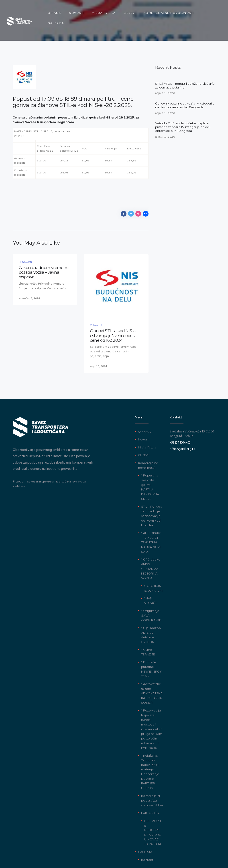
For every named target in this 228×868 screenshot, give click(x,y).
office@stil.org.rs (182, 430)
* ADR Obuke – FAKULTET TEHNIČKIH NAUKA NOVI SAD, (151, 524)
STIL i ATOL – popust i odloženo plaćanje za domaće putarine (179, 70)
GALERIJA (145, 833)
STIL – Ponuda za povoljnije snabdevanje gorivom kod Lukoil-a (152, 497)
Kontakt (147, 841)
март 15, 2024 (98, 348)
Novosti (27, 245)
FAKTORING (150, 794)
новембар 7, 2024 (29, 280)
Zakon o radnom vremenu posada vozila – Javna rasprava (44, 255)
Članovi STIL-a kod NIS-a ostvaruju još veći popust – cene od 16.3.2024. (114, 318)
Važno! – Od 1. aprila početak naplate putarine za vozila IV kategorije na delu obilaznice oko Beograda (184, 116)
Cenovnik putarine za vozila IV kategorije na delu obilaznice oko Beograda (180, 92)
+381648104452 (180, 424)
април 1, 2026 (165, 77)
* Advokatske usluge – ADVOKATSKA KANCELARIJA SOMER (152, 675)
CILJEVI (143, 437)
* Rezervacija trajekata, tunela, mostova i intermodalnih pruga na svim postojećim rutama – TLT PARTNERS (152, 710)
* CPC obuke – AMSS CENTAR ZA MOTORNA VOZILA (152, 550)
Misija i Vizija (147, 429)
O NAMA (144, 413)
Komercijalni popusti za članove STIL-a (152, 782)
